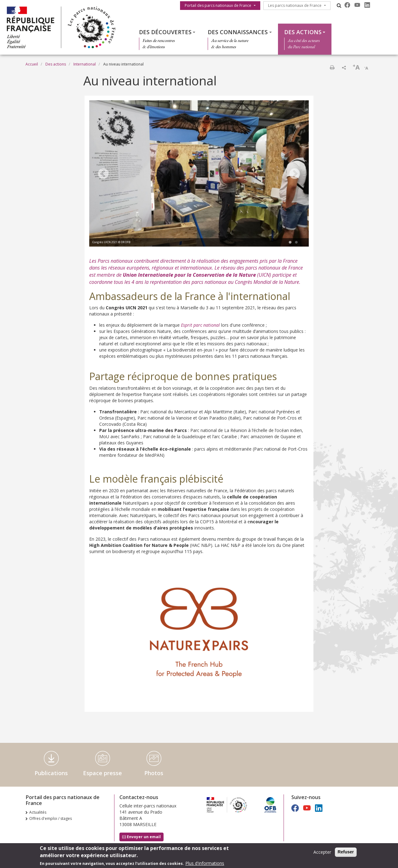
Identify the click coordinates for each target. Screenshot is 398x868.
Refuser (346, 852)
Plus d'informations (205, 863)
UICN (264, 275)
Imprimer (332, 67)
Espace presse (102, 773)
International (85, 64)
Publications (51, 773)
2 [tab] (296, 243)
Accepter (322, 852)
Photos (154, 773)
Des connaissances (238, 32)
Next (295, 174)
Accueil (32, 64)
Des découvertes (165, 32)
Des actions (303, 32)
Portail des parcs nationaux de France (218, 5)
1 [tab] (290, 243)
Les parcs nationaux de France (295, 5)
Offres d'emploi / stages (51, 818)
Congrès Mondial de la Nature (267, 282)
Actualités (38, 812)
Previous (103, 174)
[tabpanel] (199, 174)
